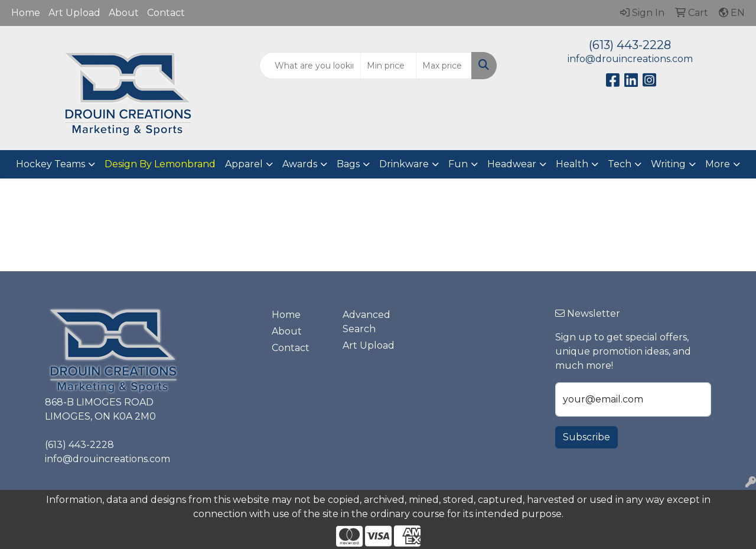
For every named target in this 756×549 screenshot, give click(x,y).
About (124, 13)
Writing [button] (668, 164)
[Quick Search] (310, 66)
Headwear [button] (512, 164)
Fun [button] (458, 164)
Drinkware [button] (404, 164)
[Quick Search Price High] (444, 66)
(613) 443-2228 (630, 45)
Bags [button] (348, 164)
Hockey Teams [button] (50, 164)
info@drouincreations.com (630, 59)
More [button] (718, 164)
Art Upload (74, 13)
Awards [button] (300, 164)
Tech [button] (620, 164)
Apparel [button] (244, 164)
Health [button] (572, 164)
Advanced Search (366, 322)
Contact (166, 13)
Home (26, 13)
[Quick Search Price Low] (388, 66)
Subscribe (586, 437)
